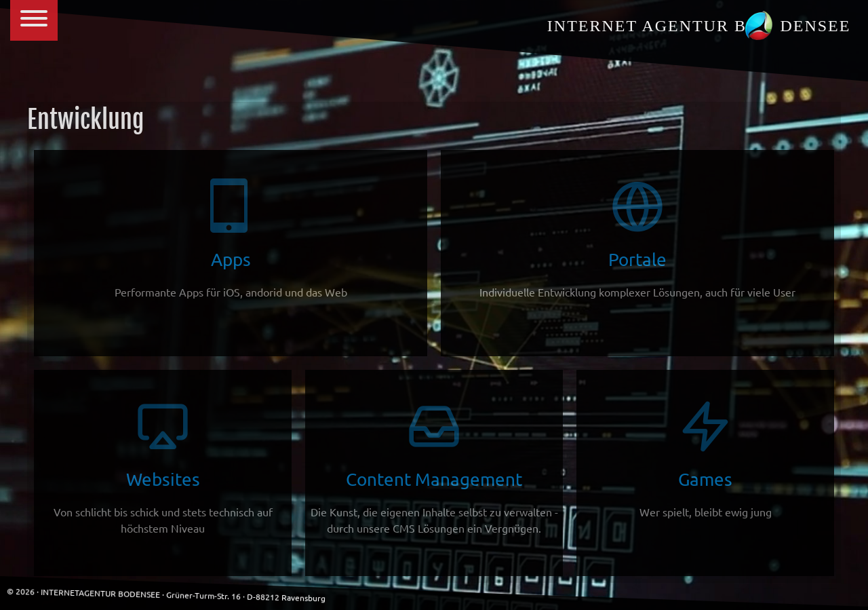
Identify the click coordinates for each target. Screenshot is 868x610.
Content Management (434, 467)
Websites (163, 467)
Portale (637, 239)
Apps (231, 239)
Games (705, 459)
